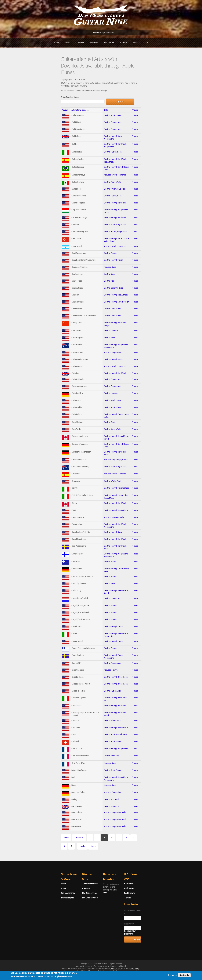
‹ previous (41, 862)
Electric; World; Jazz (108, 399)
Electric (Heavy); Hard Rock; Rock (114, 453)
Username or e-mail (152, 921)
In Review (67, 899)
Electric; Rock (105, 271)
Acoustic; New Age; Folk (110, 523)
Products (109, 42)
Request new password (153, 939)
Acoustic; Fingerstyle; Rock (111, 842)
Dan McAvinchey (30, 904)
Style (102, 91)
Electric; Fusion (106, 241)
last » (132, 862)
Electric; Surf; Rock (108, 820)
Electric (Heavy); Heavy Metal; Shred (115, 437)
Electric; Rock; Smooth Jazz (111, 751)
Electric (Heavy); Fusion (110, 248)
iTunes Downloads (71, 894)
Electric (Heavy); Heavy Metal (112, 286)
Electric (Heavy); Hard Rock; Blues (114, 553)
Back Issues (148, 899)
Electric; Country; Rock (109, 279)
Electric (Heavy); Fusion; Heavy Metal (115, 415)
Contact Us (148, 894)
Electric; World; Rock (108, 484)
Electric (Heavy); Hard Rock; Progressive (117, 125)
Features (94, 42)
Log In (145, 42)
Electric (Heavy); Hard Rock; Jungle (114, 316)
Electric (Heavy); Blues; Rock (112, 690)
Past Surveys (149, 904)
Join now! (117, 897)
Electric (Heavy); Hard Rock (111, 187)
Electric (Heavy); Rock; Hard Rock (114, 712)
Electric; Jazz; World (108, 430)
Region (27, 91)
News (67, 42)
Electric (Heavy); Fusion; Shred (113, 492)
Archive (123, 42)
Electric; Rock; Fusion (109, 96)
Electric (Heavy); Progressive (112, 766)
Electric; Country (107, 324)
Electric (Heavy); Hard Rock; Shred (114, 728)
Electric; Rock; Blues (108, 301)
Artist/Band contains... (32, 78)
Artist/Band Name (50, 91)
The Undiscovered (71, 908)
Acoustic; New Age (108, 682)
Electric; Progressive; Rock (111, 172)
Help (135, 42)
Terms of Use (115, 973)
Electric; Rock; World (108, 165)
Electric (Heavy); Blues (109, 355)
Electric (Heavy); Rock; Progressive (114, 119)
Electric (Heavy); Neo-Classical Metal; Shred (118, 226)
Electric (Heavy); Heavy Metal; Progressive (118, 644)
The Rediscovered (71, 904)
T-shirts (147, 908)
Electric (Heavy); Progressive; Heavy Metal (118, 339)
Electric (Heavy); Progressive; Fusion (115, 195)
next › (121, 862)
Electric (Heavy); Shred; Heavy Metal (115, 149)
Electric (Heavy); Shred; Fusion (113, 294)
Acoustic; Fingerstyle (109, 347)
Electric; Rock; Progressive (111, 210)
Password (148, 932)
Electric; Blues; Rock (108, 735)
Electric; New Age (107, 392)
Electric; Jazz (105, 263)
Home (56, 42)
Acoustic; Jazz (106, 256)
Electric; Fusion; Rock (109, 133)
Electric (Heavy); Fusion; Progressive (115, 667)
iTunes (166, 91)
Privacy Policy (134, 973)
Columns (80, 42)
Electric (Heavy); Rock (109, 538)
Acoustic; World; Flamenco (111, 157)
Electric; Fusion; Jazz (109, 104)
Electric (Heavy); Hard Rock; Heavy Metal (117, 141)
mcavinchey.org (29, 908)
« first (28, 862)
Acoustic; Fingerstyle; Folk (111, 835)
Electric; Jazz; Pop (108, 774)
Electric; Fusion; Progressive (112, 218)
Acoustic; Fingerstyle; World (112, 461)
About (25, 899)
